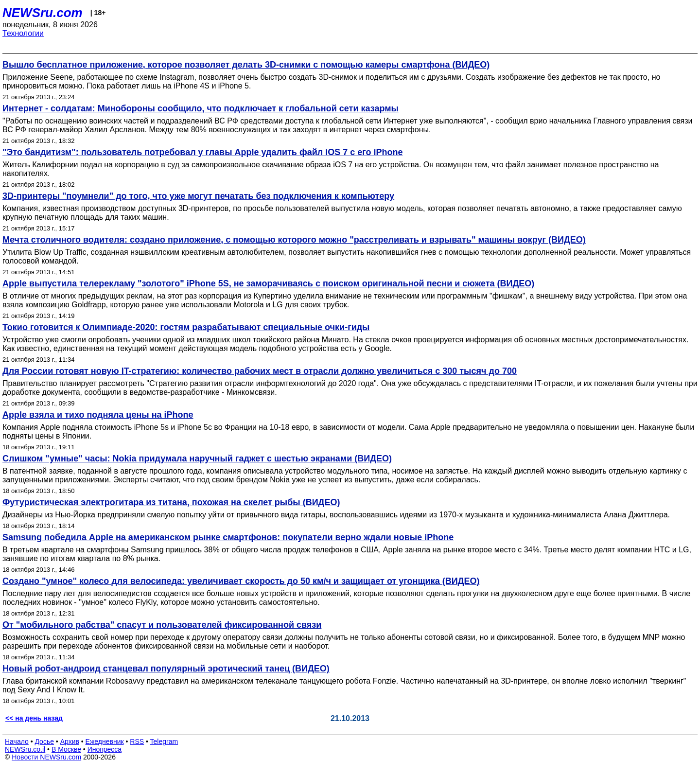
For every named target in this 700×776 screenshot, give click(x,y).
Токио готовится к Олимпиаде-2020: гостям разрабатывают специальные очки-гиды (186, 327)
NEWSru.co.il (25, 749)
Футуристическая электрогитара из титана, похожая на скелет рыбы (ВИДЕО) (171, 502)
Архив (70, 741)
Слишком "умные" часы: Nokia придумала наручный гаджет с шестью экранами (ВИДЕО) (197, 459)
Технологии (23, 33)
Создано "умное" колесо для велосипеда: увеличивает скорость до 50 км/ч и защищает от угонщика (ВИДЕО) (241, 581)
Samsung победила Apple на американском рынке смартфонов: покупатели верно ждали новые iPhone (228, 537)
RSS (137, 741)
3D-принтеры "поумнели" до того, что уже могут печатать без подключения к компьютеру (198, 196)
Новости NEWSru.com (46, 757)
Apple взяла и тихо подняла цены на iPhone (98, 415)
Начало (17, 741)
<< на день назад (34, 718)
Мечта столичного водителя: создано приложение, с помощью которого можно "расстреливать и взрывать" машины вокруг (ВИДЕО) (294, 240)
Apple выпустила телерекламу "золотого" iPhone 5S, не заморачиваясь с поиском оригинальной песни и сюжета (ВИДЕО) (268, 283)
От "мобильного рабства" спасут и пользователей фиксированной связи (162, 625)
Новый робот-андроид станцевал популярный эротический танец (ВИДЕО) (166, 669)
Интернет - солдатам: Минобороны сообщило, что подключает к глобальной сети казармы (201, 108)
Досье (44, 741)
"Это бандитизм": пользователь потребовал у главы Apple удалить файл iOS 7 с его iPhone (203, 152)
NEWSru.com (43, 13)
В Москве (66, 749)
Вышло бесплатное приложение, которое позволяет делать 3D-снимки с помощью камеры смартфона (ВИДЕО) (246, 65)
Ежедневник (105, 741)
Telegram (164, 741)
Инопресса (105, 749)
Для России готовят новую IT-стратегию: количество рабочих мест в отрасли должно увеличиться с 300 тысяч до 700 (260, 371)
